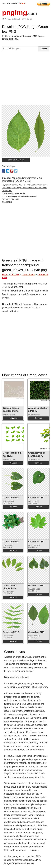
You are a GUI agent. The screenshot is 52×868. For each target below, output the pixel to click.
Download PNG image (16, 160)
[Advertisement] (26, 79)
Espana (22, 3)
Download (13, 418)
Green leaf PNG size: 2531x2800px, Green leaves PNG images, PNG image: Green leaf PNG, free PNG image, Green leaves (25, 188)
